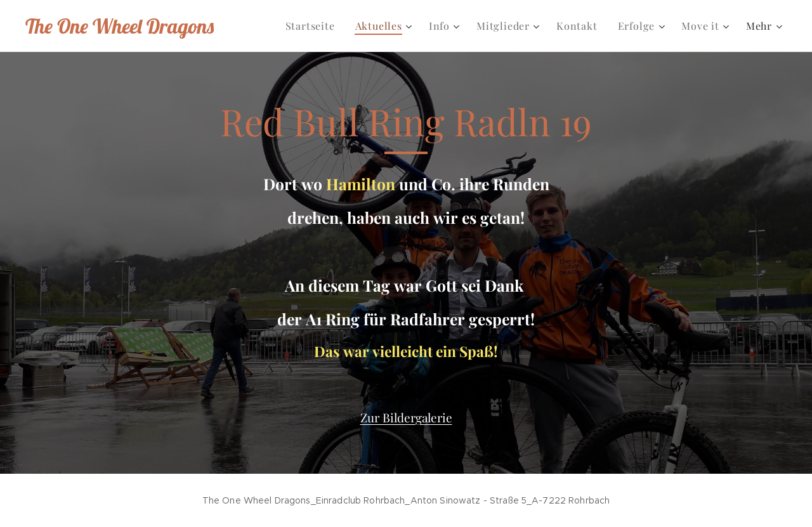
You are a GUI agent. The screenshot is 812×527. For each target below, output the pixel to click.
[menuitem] (314, 26)
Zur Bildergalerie (406, 417)
